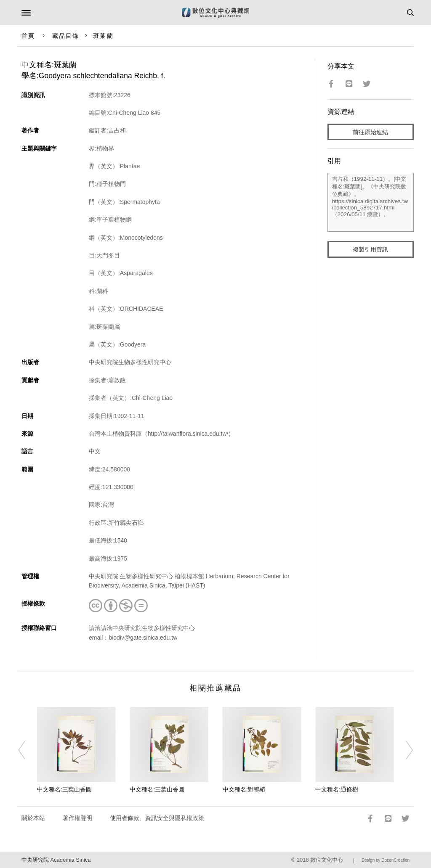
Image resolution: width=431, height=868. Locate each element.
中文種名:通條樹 (337, 789)
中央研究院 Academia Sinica (56, 860)
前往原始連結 (370, 132)
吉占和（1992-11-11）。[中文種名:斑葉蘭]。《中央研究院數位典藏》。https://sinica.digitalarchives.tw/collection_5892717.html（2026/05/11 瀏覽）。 (371, 202)
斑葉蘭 (103, 36)
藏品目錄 (66, 36)
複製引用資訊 (370, 249)
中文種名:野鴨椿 (244, 789)
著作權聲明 (77, 818)
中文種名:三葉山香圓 (64, 789)
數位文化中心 (327, 860)
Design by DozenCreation (386, 860)
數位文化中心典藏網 (215, 13)
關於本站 (33, 818)
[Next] (404, 750)
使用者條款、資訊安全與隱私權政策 (157, 818)
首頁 (28, 36)
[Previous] (27, 750)
